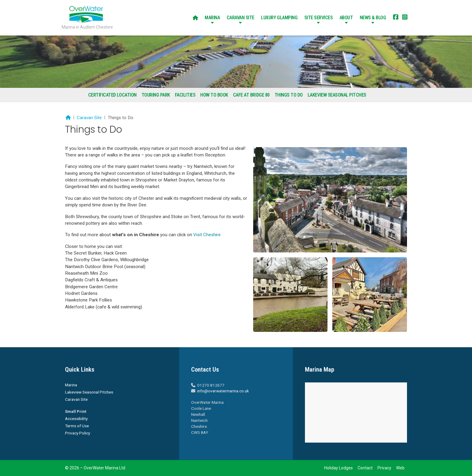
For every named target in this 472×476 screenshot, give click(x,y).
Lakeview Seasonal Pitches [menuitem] (337, 95)
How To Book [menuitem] (214, 95)
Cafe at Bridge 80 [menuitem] (251, 95)
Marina (71, 385)
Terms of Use (77, 426)
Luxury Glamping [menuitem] (279, 18)
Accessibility (76, 419)
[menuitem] (195, 18)
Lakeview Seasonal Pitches (89, 392)
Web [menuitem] (400, 468)
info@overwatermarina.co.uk (223, 391)
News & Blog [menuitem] (373, 18)
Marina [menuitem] (212, 18)
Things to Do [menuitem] (289, 95)
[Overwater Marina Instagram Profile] (405, 18)
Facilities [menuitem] (185, 95)
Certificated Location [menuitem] (112, 95)
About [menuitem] (346, 18)
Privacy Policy (78, 433)
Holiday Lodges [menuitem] (338, 468)
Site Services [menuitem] (319, 18)
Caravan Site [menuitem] (241, 18)
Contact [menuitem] (365, 468)
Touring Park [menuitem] (156, 95)
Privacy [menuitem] (384, 468)
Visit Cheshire (207, 235)
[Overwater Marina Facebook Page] (396, 18)
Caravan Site (89, 118)
